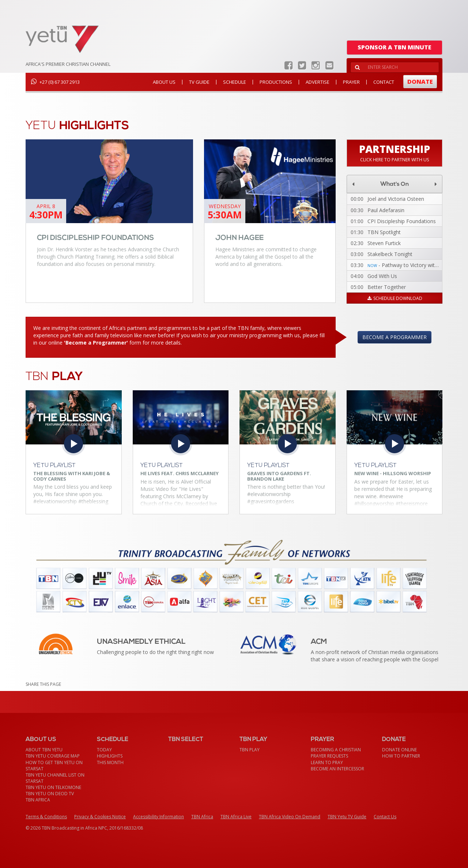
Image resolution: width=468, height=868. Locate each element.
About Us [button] (164, 82)
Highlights (110, 756)
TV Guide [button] (199, 82)
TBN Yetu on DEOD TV (50, 794)
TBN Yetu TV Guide (347, 817)
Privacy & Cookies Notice (100, 817)
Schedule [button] (235, 82)
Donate (420, 82)
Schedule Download (395, 298)
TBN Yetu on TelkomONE (53, 787)
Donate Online (399, 750)
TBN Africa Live (236, 817)
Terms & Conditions (46, 817)
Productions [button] (276, 82)
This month (110, 762)
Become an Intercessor (337, 769)
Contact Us (385, 817)
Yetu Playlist (54, 466)
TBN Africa (38, 800)
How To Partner (401, 756)
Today (104, 750)
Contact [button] (384, 82)
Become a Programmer (395, 337)
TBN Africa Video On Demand (290, 817)
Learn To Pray (327, 762)
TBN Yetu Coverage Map (53, 756)
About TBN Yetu (44, 750)
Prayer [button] (351, 82)
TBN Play (250, 750)
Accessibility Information (158, 817)
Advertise (318, 82)
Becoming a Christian (336, 750)
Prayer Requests (329, 756)
